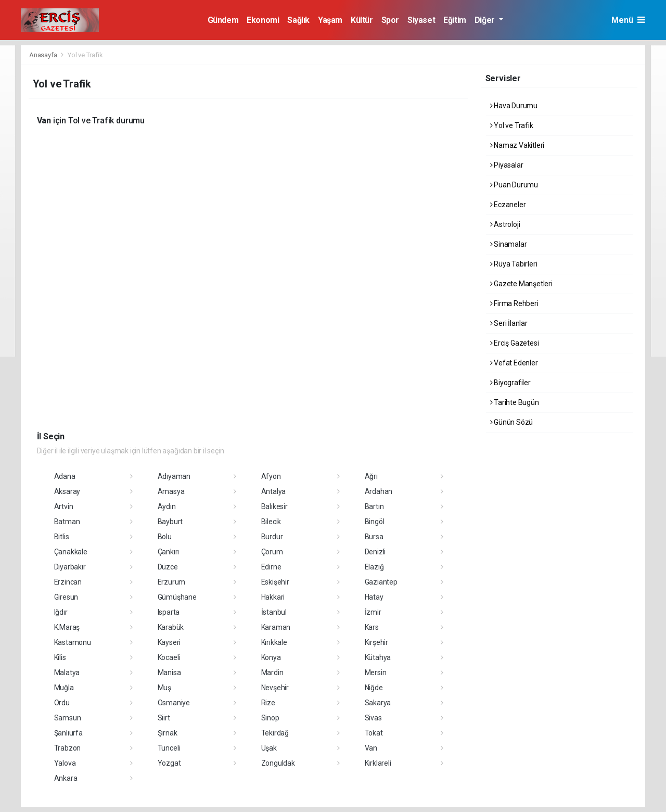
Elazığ (374, 567)
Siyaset (421, 20)
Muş (164, 688)
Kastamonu (73, 642)
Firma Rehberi (514, 303)
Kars (372, 627)
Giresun (66, 597)
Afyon (271, 476)
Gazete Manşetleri (521, 284)
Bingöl (375, 522)
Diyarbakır (70, 567)
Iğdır (61, 612)
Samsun (68, 718)
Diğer (486, 20)
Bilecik (271, 522)
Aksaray (67, 491)
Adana (65, 476)
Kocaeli (169, 657)
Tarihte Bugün (515, 402)
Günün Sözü (512, 422)
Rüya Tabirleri (514, 264)
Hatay (374, 597)
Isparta (169, 612)
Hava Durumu (514, 106)
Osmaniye (174, 703)
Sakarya (378, 703)
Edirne (271, 567)
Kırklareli (378, 763)
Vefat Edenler (514, 363)
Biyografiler (510, 383)
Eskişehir (275, 582)
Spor (390, 20)
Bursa (374, 537)
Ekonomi (263, 20)
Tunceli (169, 748)
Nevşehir (275, 688)
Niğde (374, 688)
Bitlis (62, 537)
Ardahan (379, 491)
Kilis (60, 657)
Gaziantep (381, 582)
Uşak (269, 748)
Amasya (171, 491)
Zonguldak (278, 763)
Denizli (375, 552)
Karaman (276, 627)
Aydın (167, 506)
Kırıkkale (274, 642)
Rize (268, 703)
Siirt (164, 718)
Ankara (66, 778)
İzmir (373, 612)
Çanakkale (71, 552)
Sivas (373, 718)
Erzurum (172, 582)
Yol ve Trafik (85, 55)
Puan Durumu (514, 185)
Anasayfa (44, 55)
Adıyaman (174, 476)
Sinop (270, 718)
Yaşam (330, 20)
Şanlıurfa (68, 733)
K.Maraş (67, 627)
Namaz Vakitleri (517, 145)
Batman (67, 522)
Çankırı (169, 552)
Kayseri (169, 642)
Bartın (374, 506)
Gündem (223, 20)
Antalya (274, 491)
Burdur (272, 537)
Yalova (65, 763)
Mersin (376, 673)
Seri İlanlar (509, 323)
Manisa (169, 673)
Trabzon (68, 748)
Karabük (171, 627)
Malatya (67, 673)
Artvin (64, 506)
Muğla (64, 688)
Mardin (272, 673)
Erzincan (68, 582)
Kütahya (378, 657)
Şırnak (168, 733)
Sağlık (298, 20)
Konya (271, 657)
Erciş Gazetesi (515, 343)
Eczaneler (508, 205)
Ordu (62, 703)
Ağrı (371, 476)
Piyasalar (507, 165)
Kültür (362, 20)
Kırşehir (376, 642)
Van (371, 748)
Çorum (272, 552)
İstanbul (274, 612)
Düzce (168, 567)
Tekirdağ (275, 733)
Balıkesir (274, 506)
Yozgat (169, 763)
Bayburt (170, 522)
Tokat (374, 733)
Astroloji (505, 224)
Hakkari (273, 597)
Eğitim (455, 20)
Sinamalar (509, 244)
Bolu (165, 537)
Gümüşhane (177, 597)
